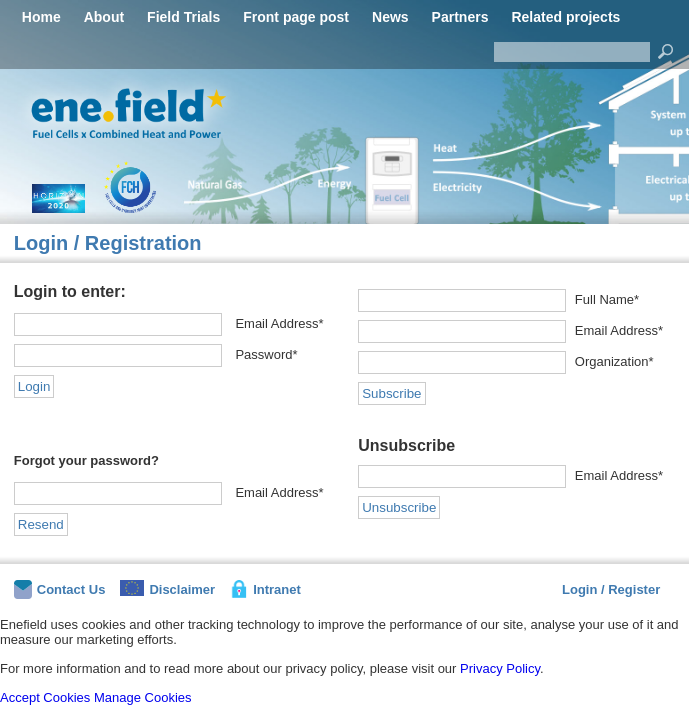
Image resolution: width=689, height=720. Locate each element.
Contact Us (60, 589)
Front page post (296, 17)
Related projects (565, 17)
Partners (460, 17)
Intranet (265, 589)
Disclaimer (167, 588)
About (104, 17)
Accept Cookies (45, 697)
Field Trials (183, 17)
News (390, 17)
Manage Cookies (143, 697)
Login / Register (611, 589)
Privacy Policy (500, 668)
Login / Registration (108, 243)
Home (41, 17)
